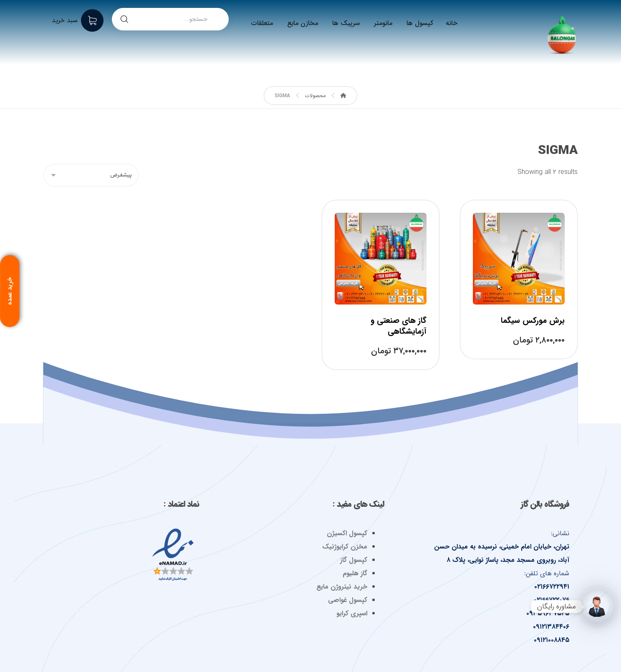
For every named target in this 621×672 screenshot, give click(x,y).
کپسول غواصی (348, 600)
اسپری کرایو (352, 613)
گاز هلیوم (355, 573)
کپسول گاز (354, 560)
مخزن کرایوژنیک (345, 547)
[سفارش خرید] (91, 175)
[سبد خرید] (78, 20)
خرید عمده (9, 293)
